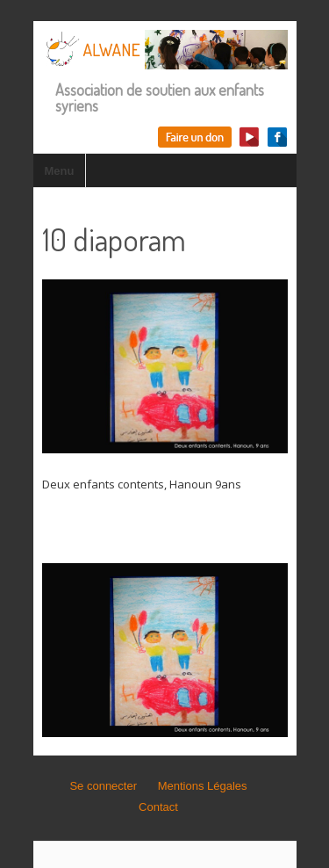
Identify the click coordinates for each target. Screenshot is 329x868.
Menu (60, 171)
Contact (158, 807)
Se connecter (103, 786)
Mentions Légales (203, 786)
